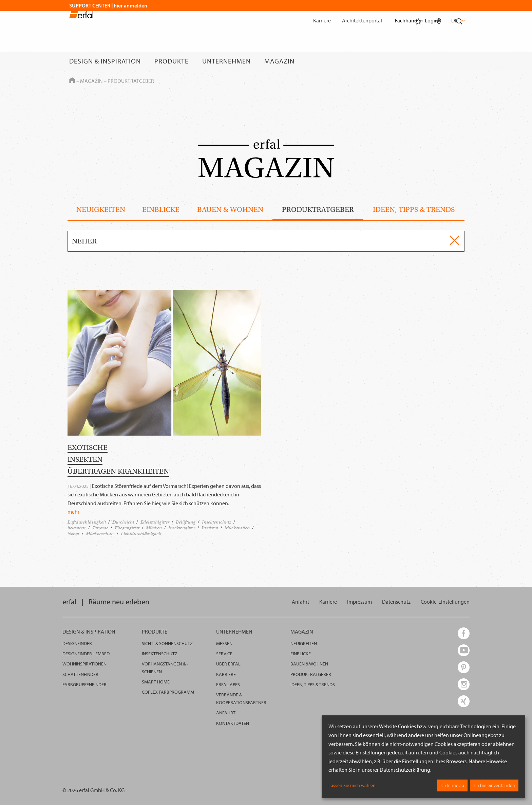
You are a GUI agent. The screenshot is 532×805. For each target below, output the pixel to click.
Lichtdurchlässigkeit (141, 534)
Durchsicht (123, 522)
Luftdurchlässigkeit (87, 522)
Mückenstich (237, 528)
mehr (73, 512)
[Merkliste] (418, 61)
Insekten (210, 528)
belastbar (77, 528)
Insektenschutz (216, 522)
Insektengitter (182, 528)
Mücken (154, 528)
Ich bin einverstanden (494, 785)
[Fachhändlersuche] (439, 61)
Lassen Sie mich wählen (352, 785)
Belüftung (186, 522)
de (458, 20)
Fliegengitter (127, 528)
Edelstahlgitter (155, 522)
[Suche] (459, 61)
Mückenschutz (100, 534)
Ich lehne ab (452, 785)
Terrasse (100, 528)
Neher (73, 534)
